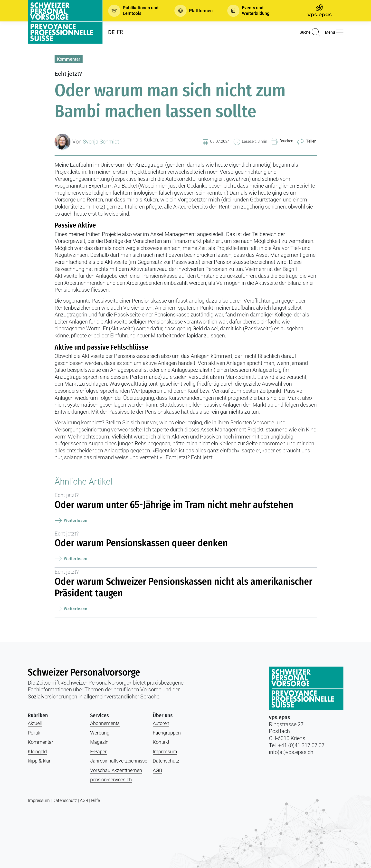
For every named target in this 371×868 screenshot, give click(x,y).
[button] (134, 11)
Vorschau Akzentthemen (116, 770)
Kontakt (161, 742)
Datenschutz (166, 761)
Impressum (165, 752)
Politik (34, 733)
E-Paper (98, 752)
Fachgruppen (167, 733)
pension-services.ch (111, 780)
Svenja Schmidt (101, 142)
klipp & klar (39, 761)
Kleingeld (37, 752)
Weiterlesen (71, 521)
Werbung (100, 733)
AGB (157, 770)
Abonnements (105, 723)
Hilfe (95, 800)
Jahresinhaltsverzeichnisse (119, 761)
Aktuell (35, 723)
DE (111, 32)
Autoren (161, 723)
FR (120, 32)
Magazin (99, 742)
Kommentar (69, 59)
